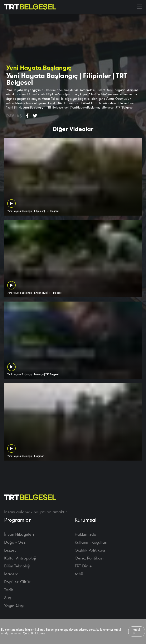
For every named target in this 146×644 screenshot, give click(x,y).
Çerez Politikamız (34, 633)
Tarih (9, 590)
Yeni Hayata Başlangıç (39, 68)
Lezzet (10, 550)
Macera (11, 574)
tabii (79, 574)
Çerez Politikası (89, 558)
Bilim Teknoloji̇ (17, 566)
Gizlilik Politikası (90, 550)
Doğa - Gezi (15, 542)
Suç (8, 598)
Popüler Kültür (17, 582)
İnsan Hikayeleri (19, 534)
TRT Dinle (83, 566)
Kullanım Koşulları (91, 542)
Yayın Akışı (14, 605)
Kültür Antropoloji (20, 558)
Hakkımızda (86, 534)
